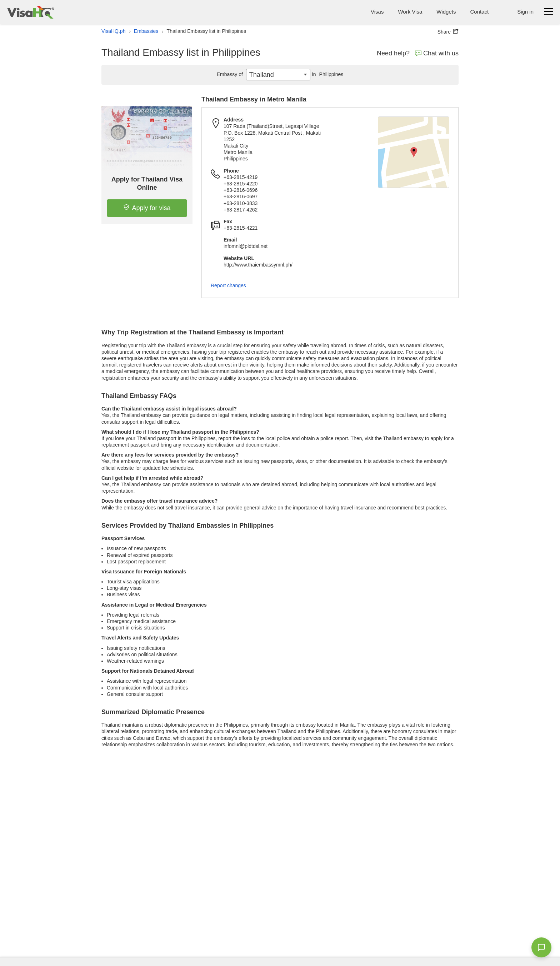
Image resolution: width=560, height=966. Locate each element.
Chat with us (437, 53)
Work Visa (410, 12)
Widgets (446, 12)
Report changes (228, 285)
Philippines (327, 74)
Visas (377, 12)
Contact (479, 12)
